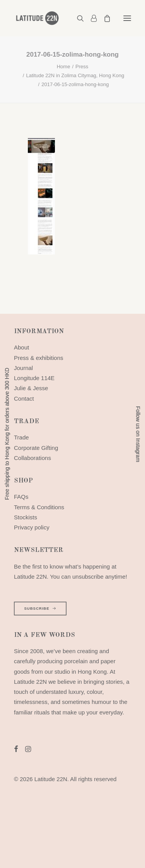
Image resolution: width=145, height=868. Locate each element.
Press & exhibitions (39, 358)
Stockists (26, 517)
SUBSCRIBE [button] (40, 608)
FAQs (21, 497)
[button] (127, 18)
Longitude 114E (34, 378)
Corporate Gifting (36, 448)
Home (64, 67)
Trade (21, 437)
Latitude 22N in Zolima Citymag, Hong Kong (75, 75)
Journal (23, 368)
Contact (24, 399)
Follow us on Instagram (138, 434)
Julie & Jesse (31, 388)
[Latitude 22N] (37, 18)
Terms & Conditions (39, 507)
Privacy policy (32, 527)
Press (82, 67)
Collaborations (32, 458)
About (21, 347)
